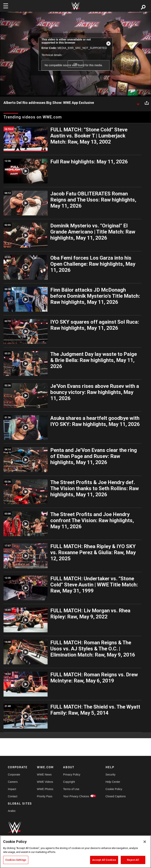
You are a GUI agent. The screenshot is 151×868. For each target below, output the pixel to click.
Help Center (113, 782)
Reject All (133, 860)
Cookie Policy (114, 789)
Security (111, 775)
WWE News (44, 775)
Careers (13, 782)
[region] (75, 852)
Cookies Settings (16, 860)
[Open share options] (147, 103)
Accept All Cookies (104, 860)
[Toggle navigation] (6, 6)
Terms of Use (71, 789)
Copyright (69, 782)
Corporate (14, 775)
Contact (13, 796)
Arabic (12, 811)
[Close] (145, 842)
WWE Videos (45, 782)
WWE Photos (45, 789)
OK (75, 64)
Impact (12, 789)
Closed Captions (116, 796)
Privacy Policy (72, 775)
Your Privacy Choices (76, 796)
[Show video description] (138, 103)
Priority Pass (45, 796)
